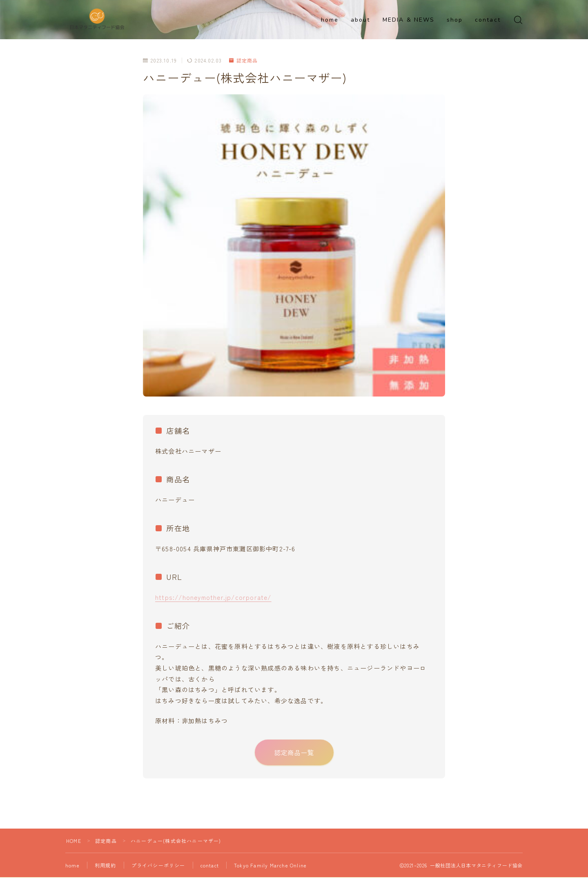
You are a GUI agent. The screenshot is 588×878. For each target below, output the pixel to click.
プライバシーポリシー (158, 866)
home (330, 20)
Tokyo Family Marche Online (270, 866)
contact (488, 20)
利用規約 (106, 866)
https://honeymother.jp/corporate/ (213, 597)
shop (455, 20)
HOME (74, 841)
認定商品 (244, 60)
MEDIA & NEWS (409, 20)
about (361, 20)
